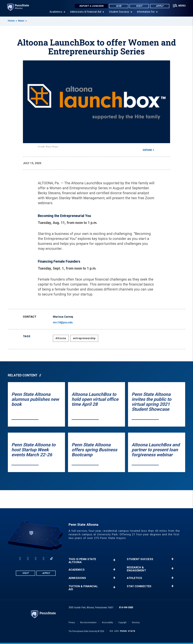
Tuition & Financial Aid (83, 588)
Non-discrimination (88, 622)
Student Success (119, 12)
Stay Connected (139, 586)
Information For (146, 12)
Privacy (72, 622)
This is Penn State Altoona (82, 561)
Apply (160, 6)
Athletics (134, 578)
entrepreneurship (84, 338)
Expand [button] (147, 150)
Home (11, 21)
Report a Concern (91, 6)
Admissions (77, 578)
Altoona (61, 338)
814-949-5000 (126, 607)
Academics (56, 12)
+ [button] (114, 560)
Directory (136, 622)
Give (119, 6)
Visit (139, 6)
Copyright (122, 622)
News (21, 21)
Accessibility (107, 622)
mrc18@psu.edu (63, 322)
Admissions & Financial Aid (86, 12)
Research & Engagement (136, 569)
